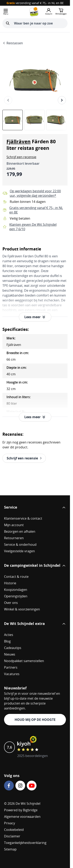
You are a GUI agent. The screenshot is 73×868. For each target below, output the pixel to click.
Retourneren (14, 538)
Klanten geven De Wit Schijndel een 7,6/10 (33, 227)
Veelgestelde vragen (19, 551)
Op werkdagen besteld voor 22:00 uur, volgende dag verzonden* (35, 193)
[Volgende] (62, 100)
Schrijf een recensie (21, 157)
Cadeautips (13, 648)
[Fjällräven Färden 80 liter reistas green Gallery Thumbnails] (35, 120)
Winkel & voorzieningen (22, 609)
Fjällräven (19, 141)
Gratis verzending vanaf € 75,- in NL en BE (36, 210)
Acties (9, 635)
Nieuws (10, 654)
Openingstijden (16, 596)
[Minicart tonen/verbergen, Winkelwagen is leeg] (61, 12)
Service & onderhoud (20, 545)
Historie (10, 583)
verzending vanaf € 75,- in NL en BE (35, 3)
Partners (11, 667)
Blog (7, 641)
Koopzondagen (16, 590)
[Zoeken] (8, 23)
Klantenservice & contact (23, 518)
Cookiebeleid (14, 830)
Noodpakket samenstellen (24, 661)
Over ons (11, 603)
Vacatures (12, 674)
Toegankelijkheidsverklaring (25, 843)
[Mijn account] (49, 12)
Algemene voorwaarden (22, 817)
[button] (21, 157)
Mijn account (14, 525)
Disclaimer (12, 836)
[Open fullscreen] (35, 80)
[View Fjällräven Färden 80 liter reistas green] (13, 120)
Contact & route (16, 577)
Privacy (10, 823)
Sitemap (10, 849)
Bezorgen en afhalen (20, 531)
